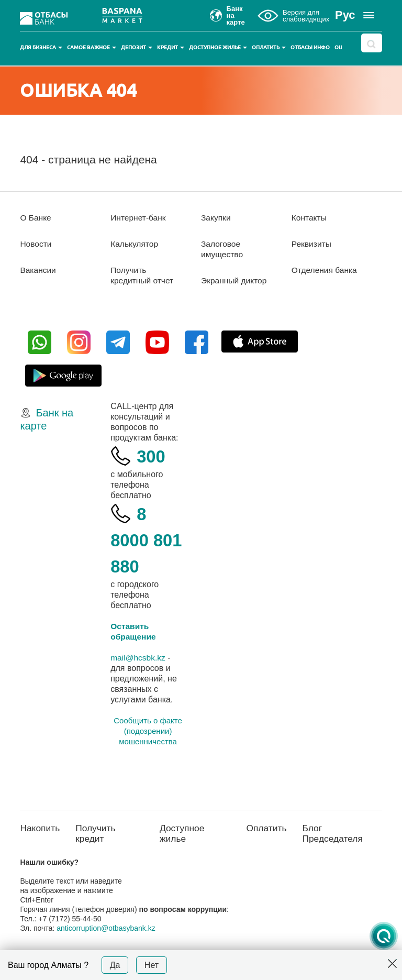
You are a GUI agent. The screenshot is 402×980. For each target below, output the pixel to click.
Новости (36, 244)
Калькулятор (135, 244)
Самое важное (92, 47)
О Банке (36, 218)
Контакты (310, 218)
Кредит (171, 47)
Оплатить (269, 47)
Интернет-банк (139, 218)
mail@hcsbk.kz (139, 658)
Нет (152, 965)
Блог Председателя (334, 834)
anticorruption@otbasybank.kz (106, 929)
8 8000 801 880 (144, 540)
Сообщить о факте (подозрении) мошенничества (148, 731)
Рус (345, 15)
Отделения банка (325, 270)
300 (152, 456)
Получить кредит (98, 834)
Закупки (216, 218)
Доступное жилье (218, 47)
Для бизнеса (41, 47)
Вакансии (38, 270)
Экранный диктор (235, 280)
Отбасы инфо (310, 47)
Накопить (41, 829)
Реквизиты (312, 244)
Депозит (137, 47)
